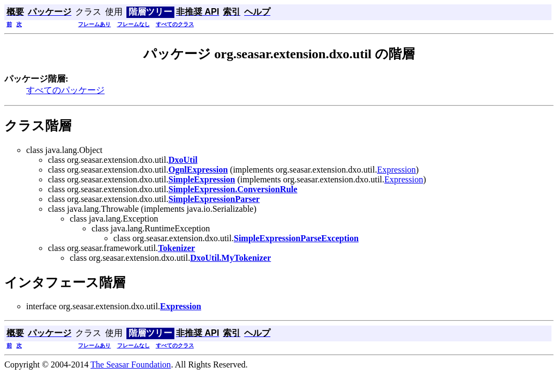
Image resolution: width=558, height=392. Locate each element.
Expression (396, 170)
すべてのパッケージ (65, 90)
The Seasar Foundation (131, 365)
